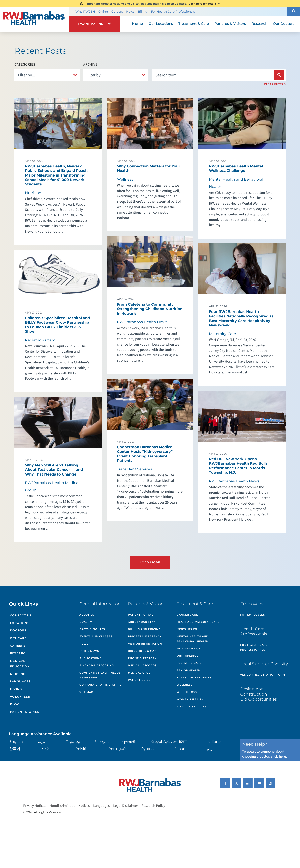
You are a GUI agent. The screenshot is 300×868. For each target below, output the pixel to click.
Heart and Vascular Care (198, 622)
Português (118, 749)
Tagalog (73, 742)
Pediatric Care (189, 663)
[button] (294, 11)
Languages (20, 681)
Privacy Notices (35, 806)
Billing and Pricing (144, 629)
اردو (210, 749)
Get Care (18, 638)
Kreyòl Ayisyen (164, 742)
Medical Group (140, 673)
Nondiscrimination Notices (70, 806)
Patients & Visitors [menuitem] (230, 24)
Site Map (86, 692)
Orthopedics (188, 656)
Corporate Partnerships (100, 685)
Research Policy (153, 806)
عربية (42, 742)
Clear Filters (275, 84)
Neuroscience (188, 648)
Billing (143, 11)
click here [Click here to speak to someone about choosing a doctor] (278, 756)
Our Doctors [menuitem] (284, 24)
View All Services (192, 707)
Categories (25, 65)
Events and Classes (96, 636)
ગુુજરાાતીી (129, 742)
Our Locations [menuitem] (161, 24)
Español (181, 749)
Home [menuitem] (137, 24)
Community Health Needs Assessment (100, 675)
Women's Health (190, 699)
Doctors (18, 630)
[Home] (35, 19)
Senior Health (189, 670)
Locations (20, 623)
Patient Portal (141, 615)
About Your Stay (142, 622)
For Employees (253, 615)
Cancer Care (187, 615)
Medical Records (142, 665)
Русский (148, 749)
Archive (90, 65)
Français (102, 742)
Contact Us (21, 615)
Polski (81, 749)
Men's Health (188, 629)
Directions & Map (142, 651)
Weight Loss (187, 692)
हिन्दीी (183, 742)
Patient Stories (25, 712)
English (16, 742)
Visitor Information (145, 644)
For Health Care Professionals (173, 11)
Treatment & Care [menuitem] (194, 24)
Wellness (185, 685)
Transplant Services (194, 677)
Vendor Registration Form (263, 675)
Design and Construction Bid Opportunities (259, 694)
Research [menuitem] (260, 24)
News (130, 11)
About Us (87, 615)
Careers (117, 11)
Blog (15, 704)
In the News (89, 651)
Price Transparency (145, 636)
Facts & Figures (92, 629)
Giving (103, 11)
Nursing (18, 674)
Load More (150, 562)
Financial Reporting (97, 665)
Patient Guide (139, 680)
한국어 (15, 749)
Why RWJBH (85, 11)
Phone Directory (142, 658)
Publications (90, 658)
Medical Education (20, 664)
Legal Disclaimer (126, 806)
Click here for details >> (205, 4)
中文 (46, 749)
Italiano (214, 742)
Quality (86, 622)
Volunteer (20, 697)
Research (19, 653)
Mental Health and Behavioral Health (193, 639)
